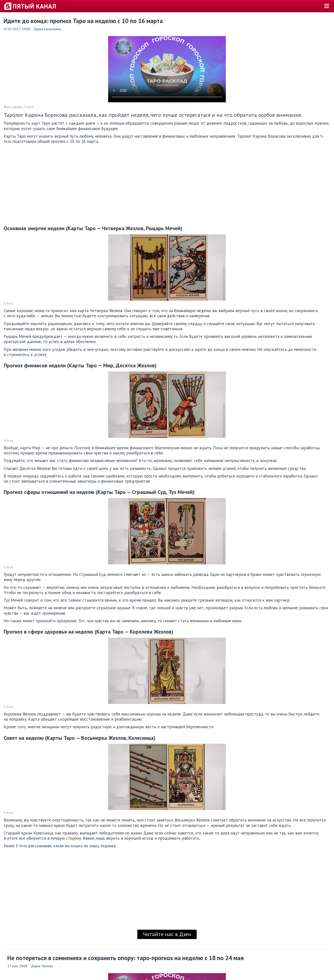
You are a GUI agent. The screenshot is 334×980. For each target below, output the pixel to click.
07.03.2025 (12, 29)
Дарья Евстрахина (47, 29)
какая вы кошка (68, 846)
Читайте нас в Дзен (167, 934)
